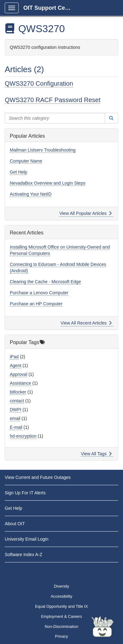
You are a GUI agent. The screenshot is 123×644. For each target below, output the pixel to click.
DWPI (16, 410)
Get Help (18, 172)
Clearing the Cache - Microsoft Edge (45, 282)
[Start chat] (102, 627)
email (15, 418)
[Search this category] (55, 118)
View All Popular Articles (86, 213)
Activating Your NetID (31, 194)
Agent (16, 365)
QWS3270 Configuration (39, 83)
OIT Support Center (50, 8)
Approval (18, 374)
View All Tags (96, 454)
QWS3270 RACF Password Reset (53, 100)
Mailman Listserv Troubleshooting (43, 150)
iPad (14, 357)
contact (17, 401)
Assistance (20, 383)
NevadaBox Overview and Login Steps (48, 183)
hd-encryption (23, 436)
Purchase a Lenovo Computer (39, 293)
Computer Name (26, 161)
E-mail (16, 427)
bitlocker (18, 392)
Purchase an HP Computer (36, 304)
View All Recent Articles (86, 323)
